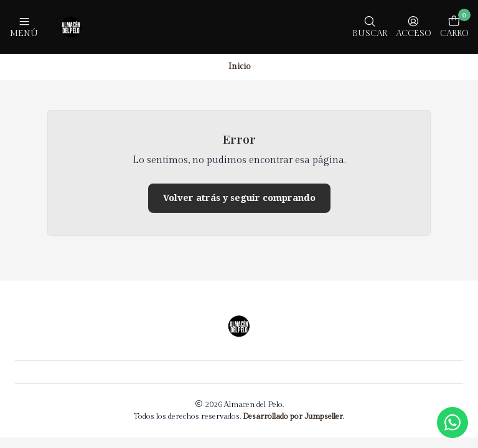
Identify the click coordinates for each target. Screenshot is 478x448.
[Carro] (454, 27)
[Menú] (24, 27)
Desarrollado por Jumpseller (293, 417)
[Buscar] (370, 27)
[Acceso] (413, 27)
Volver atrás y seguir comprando (239, 198)
